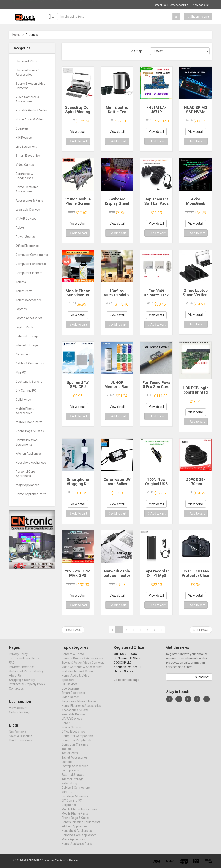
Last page (201, 630)
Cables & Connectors (30, 363)
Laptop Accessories (29, 318)
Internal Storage (27, 345)
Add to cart (78, 141)
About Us (15, 680)
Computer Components (32, 255)
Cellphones (23, 400)
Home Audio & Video (30, 119)
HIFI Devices (24, 138)
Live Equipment (26, 147)
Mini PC (21, 372)
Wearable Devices (28, 210)
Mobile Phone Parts (29, 422)
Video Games (25, 165)
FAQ (12, 667)
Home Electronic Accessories (27, 189)
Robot (20, 228)
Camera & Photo (27, 61)
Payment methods (22, 671)
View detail (78, 132)
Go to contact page (127, 684)
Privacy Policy (18, 658)
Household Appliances (31, 463)
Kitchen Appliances (29, 454)
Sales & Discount (20, 740)
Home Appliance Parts (31, 494)
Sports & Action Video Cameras (31, 86)
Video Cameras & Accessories (28, 99)
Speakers (22, 128)
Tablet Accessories (29, 300)
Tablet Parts (24, 291)
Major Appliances (28, 485)
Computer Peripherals (31, 264)
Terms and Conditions (24, 662)
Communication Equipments (27, 442)
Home (16, 35)
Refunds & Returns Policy (26, 675)
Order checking (179, 5)
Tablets (21, 282)
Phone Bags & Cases (30, 431)
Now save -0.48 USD (26, 5)
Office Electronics (28, 246)
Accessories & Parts (29, 200)
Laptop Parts (24, 327)
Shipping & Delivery (22, 684)
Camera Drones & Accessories (28, 72)
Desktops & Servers (29, 382)
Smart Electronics (28, 156)
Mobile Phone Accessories (25, 411)
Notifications (18, 736)
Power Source (25, 237)
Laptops (21, 309)
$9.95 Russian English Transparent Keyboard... (72, 4)
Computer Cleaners (29, 273)
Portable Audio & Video (31, 110)
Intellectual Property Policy (27, 688)
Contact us (159, 5)
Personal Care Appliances (25, 474)
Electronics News (21, 744)
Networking (24, 354)
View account (200, 5)
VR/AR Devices (26, 219)
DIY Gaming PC (26, 391)
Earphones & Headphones (24, 176)
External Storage (27, 336)
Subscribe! (202, 681)
